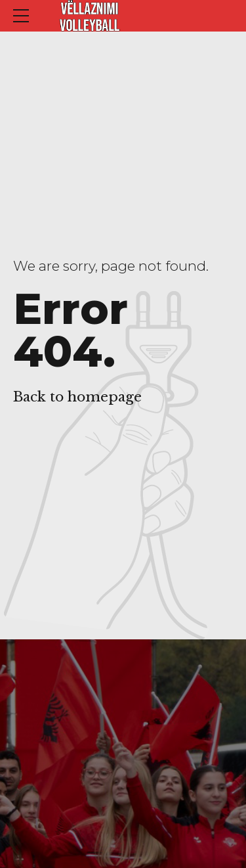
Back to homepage (77, 397)
